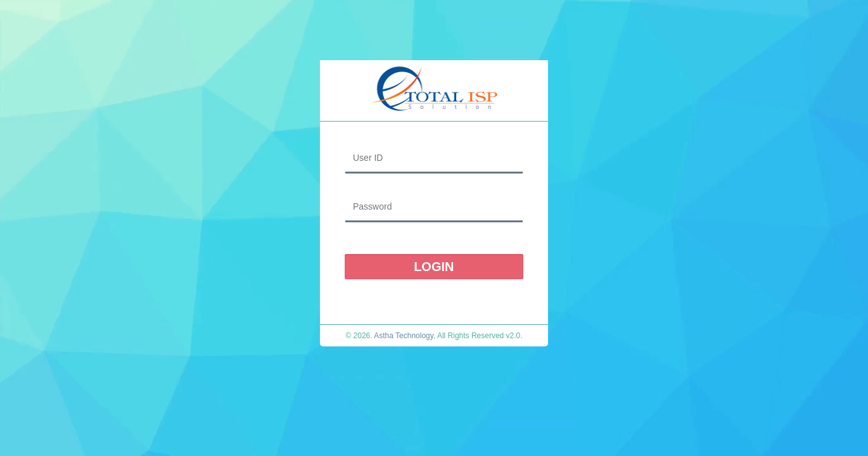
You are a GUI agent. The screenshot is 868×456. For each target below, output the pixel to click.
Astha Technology (404, 336)
